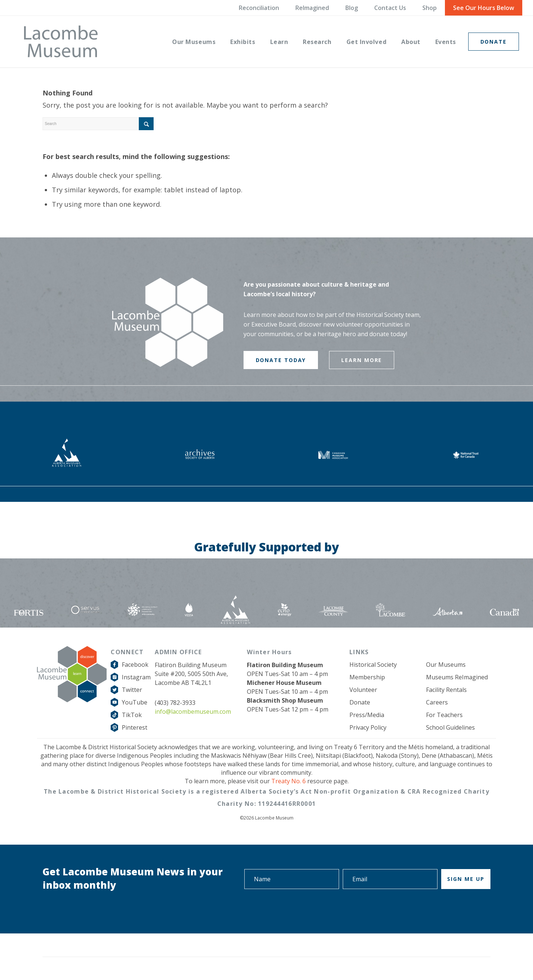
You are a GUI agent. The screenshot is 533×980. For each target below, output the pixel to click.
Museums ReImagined (457, 677)
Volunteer (363, 690)
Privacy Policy (368, 727)
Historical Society (373, 665)
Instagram (136, 677)
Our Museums (446, 665)
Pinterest (135, 727)
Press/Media (367, 715)
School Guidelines (450, 727)
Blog (352, 8)
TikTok (132, 715)
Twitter (132, 690)
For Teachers (444, 715)
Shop (430, 8)
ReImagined (312, 8)
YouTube (135, 702)
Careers (437, 702)
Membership (367, 677)
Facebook (135, 665)
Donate (360, 702)
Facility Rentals (446, 690)
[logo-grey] (61, 41)
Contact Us (390, 8)
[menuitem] (194, 41)
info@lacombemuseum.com (193, 712)
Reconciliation (259, 8)
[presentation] (434, 910)
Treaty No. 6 (289, 781)
